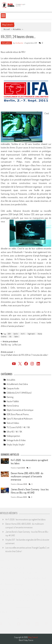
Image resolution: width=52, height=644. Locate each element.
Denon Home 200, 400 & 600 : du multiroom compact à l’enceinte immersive (27, 476)
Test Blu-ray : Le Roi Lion (11, 345)
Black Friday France (26, 640)
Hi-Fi (23, 334)
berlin (16, 334)
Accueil (7, 29)
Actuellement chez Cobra (17, 384)
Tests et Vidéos (13, 423)
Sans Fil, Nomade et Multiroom (20, 419)
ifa (10, 337)
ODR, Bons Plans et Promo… (18, 414)
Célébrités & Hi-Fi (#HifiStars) (19, 393)
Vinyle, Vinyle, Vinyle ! (16, 445)
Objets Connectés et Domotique (20, 410)
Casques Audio (13, 388)
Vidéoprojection (13, 436)
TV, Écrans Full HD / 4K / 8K (18, 427)
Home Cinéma (13, 406)
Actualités (17, 29)
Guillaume (19, 43)
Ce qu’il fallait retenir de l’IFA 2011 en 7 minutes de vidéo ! (24, 355)
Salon (16, 337)
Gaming (10, 397)
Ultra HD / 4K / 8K (14, 432)
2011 (9, 334)
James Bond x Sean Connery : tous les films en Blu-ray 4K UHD (30, 491)
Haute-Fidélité (13, 401)
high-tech (31, 334)
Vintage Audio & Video (16, 440)
